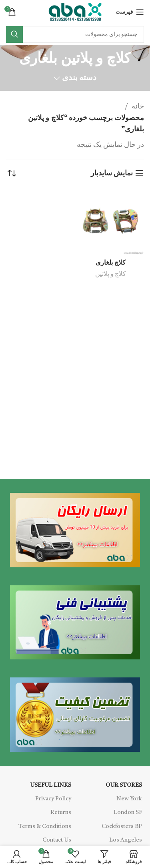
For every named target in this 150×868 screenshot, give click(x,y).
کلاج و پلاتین (111, 274)
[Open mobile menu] (130, 12)
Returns (61, 812)
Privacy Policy (53, 799)
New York (129, 799)
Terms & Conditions (45, 826)
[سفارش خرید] (12, 173)
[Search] (75, 34)
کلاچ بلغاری (111, 263)
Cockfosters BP (122, 826)
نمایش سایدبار (112, 173)
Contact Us (57, 840)
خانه (137, 106)
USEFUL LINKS (51, 785)
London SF (128, 812)
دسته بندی (79, 78)
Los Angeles (126, 840)
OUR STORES (124, 785)
